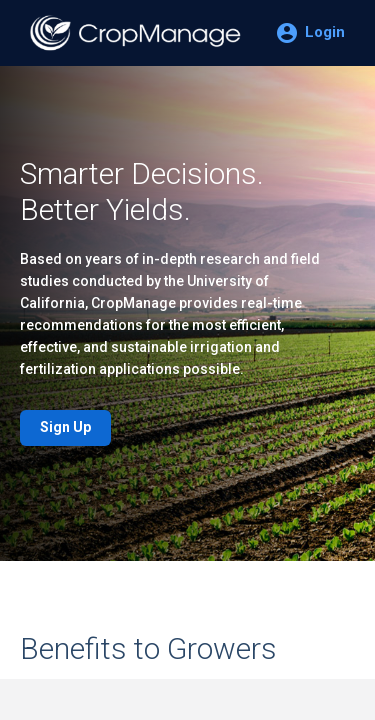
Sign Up (65, 427)
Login (325, 32)
